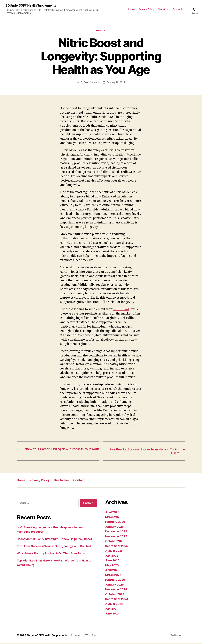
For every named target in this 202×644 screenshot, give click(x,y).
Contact (177, 9)
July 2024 (112, 609)
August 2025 (114, 551)
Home (132, 9)
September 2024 (117, 600)
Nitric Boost (122, 310)
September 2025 (117, 547)
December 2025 (117, 532)
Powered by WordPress (86, 636)
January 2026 (115, 527)
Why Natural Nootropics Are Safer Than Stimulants (52, 554)
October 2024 (115, 595)
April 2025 (113, 571)
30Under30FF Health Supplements (32, 6)
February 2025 (116, 580)
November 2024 (117, 590)
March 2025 (114, 576)
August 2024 (114, 604)
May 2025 (112, 566)
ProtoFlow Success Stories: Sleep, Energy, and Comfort (56, 547)
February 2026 (116, 523)
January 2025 (115, 585)
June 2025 (113, 561)
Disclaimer (163, 9)
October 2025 (115, 542)
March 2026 (114, 518)
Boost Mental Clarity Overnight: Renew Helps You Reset (56, 540)
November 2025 (117, 537)
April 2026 (113, 513)
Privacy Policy (146, 9)
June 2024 (113, 614)
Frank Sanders (91, 83)
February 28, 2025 (116, 83)
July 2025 (112, 556)
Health (101, 31)
